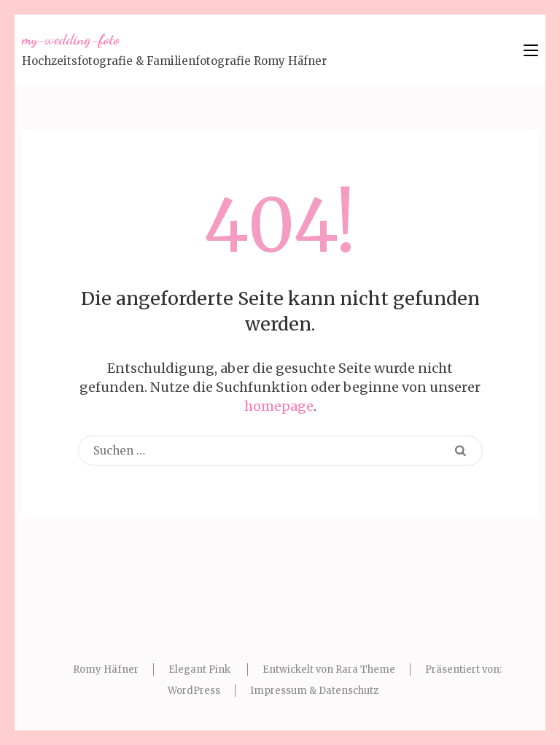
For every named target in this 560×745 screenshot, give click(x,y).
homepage (279, 406)
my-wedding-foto (71, 39)
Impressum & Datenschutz (314, 691)
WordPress (194, 691)
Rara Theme (365, 669)
